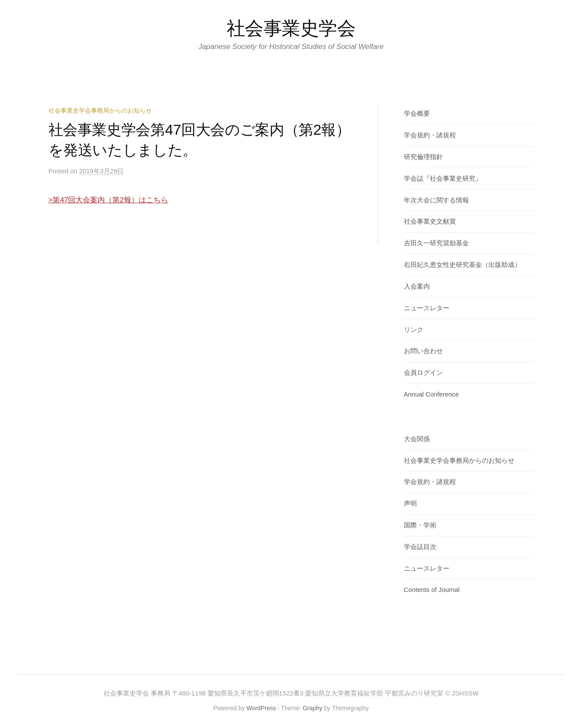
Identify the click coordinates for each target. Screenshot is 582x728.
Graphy (313, 708)
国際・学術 (420, 525)
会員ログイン (423, 373)
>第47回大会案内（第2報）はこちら (108, 200)
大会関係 (417, 439)
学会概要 (417, 114)
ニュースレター (427, 308)
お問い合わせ (423, 351)
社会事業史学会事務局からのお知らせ (100, 110)
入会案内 (417, 286)
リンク (414, 330)
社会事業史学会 (291, 28)
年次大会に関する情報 (436, 200)
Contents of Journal (432, 590)
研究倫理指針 (423, 157)
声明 (410, 504)
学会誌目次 (420, 547)
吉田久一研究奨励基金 (436, 243)
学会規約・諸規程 (430, 135)
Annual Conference (431, 394)
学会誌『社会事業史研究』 (443, 179)
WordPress (261, 708)
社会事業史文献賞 (430, 221)
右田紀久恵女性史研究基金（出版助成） (462, 265)
